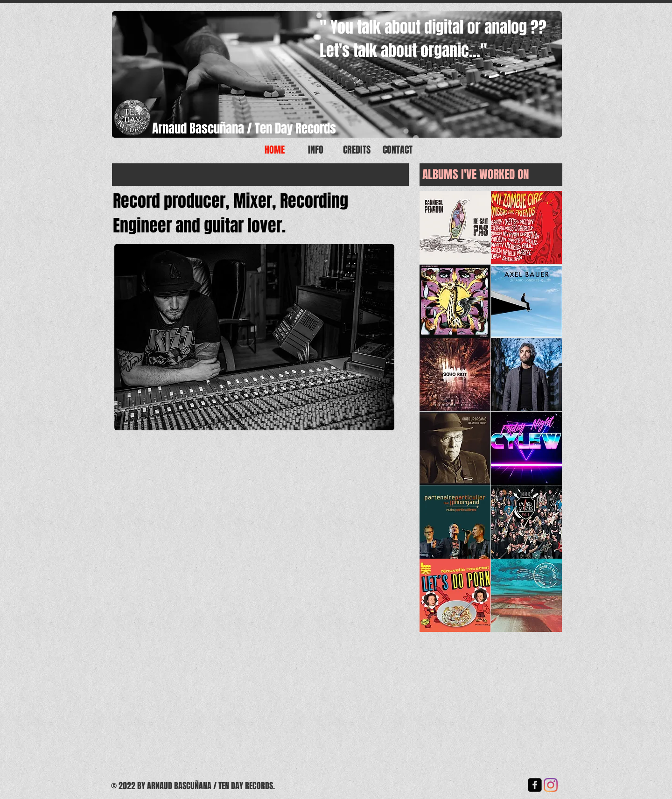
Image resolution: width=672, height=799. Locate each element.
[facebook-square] (535, 785)
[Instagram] (551, 785)
